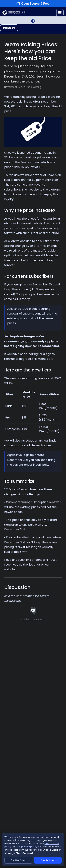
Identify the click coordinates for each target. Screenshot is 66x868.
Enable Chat (48, 860)
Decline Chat (18, 860)
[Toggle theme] (24, 13)
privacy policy (29, 847)
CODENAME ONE (11, 13)
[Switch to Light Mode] (33, 21)
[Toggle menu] (60, 13)
